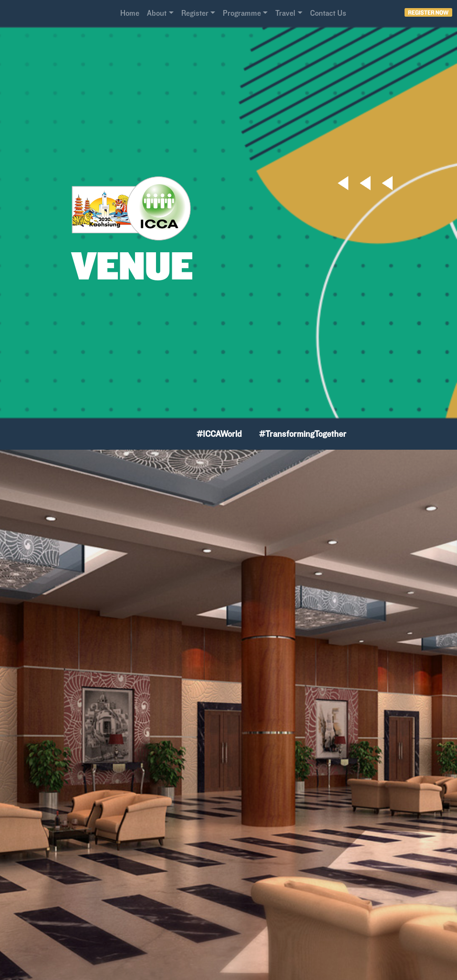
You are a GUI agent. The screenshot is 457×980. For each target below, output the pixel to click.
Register (195, 13)
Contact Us (328, 13)
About (157, 13)
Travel (285, 13)
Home (130, 13)
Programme (242, 13)
